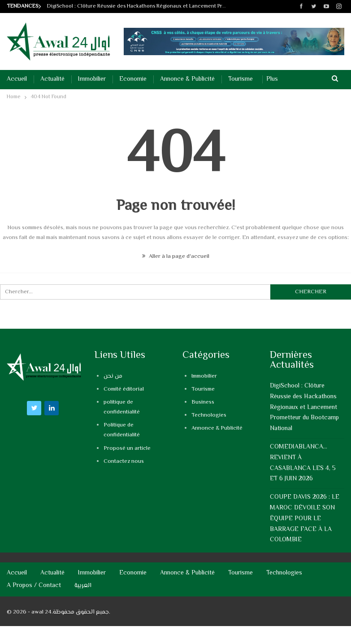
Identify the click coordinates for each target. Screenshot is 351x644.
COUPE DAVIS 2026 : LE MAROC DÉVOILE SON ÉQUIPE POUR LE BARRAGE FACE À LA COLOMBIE (305, 519)
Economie (133, 79)
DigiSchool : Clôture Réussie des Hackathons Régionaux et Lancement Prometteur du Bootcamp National (173, 7)
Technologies (209, 415)
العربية (83, 586)
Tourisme (240, 79)
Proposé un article (127, 448)
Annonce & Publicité (187, 79)
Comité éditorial (124, 389)
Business (203, 402)
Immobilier (92, 79)
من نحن (113, 376)
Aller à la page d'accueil (176, 257)
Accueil (17, 79)
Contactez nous (124, 461)
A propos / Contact (34, 586)
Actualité (52, 79)
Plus (272, 79)
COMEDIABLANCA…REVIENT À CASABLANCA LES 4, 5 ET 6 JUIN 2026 (303, 463)
